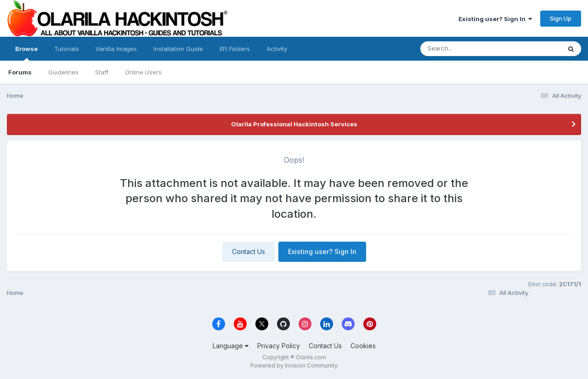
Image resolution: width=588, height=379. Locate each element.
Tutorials (67, 49)
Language (231, 346)
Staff (102, 72)
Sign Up (561, 18)
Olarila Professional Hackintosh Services (294, 124)
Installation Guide (178, 49)
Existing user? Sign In (495, 19)
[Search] (466, 49)
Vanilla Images (116, 49)
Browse (26, 53)
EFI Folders (235, 49)
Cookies (363, 346)
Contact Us (249, 252)
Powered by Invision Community (294, 365)
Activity (277, 49)
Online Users (143, 72)
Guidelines (63, 72)
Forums (20, 72)
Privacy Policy (279, 346)
